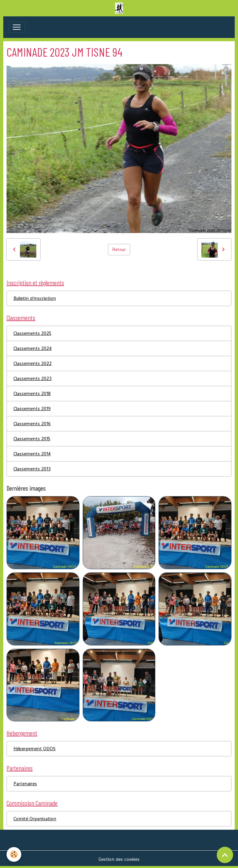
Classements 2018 (32, 393)
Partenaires (25, 784)
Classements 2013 (32, 469)
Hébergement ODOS (34, 749)
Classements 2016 (32, 424)
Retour (119, 249)
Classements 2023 (33, 378)
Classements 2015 (32, 439)
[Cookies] (14, 854)
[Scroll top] (225, 855)
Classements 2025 (32, 333)
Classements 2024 (33, 348)
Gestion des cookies (119, 859)
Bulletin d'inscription (35, 298)
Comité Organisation (35, 819)
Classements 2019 (32, 408)
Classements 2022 (33, 363)
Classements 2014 (32, 454)
